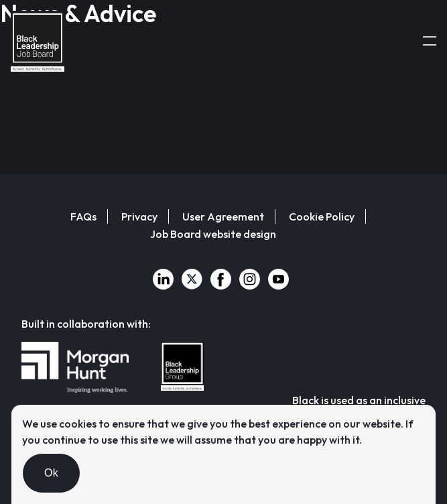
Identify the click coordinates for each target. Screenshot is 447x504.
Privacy (139, 216)
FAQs (83, 216)
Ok (51, 473)
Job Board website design (213, 234)
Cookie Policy (322, 216)
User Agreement (223, 216)
